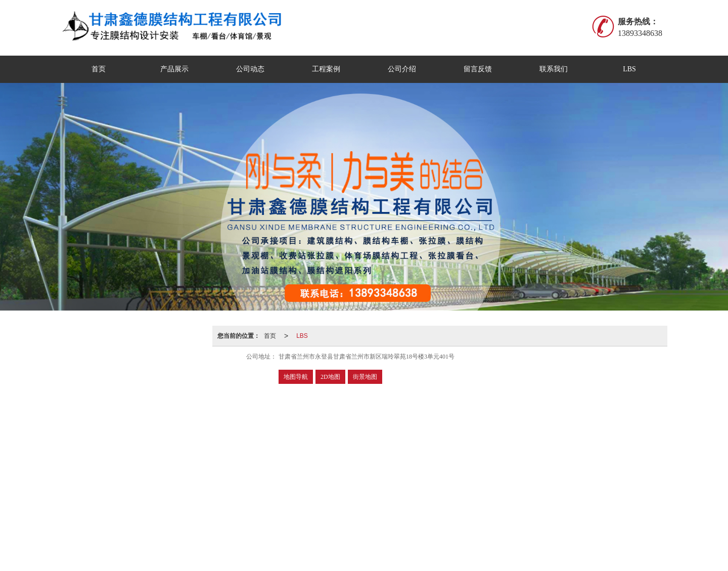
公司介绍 (402, 69)
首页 (99, 69)
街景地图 (365, 377)
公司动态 (250, 69)
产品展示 (174, 69)
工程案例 (326, 69)
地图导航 (296, 377)
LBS (629, 69)
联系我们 (554, 69)
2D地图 (330, 377)
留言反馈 (478, 69)
